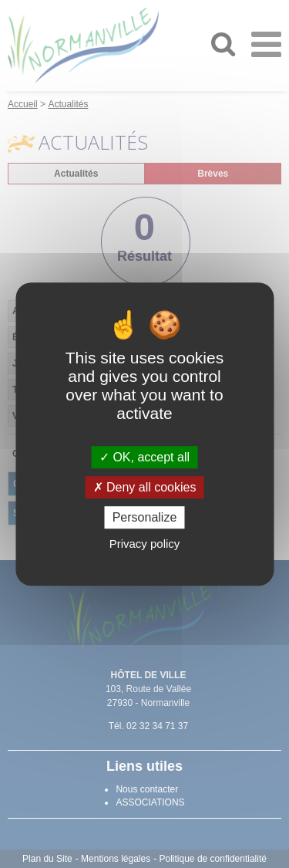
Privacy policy (145, 544)
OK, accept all (144, 457)
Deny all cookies (145, 487)
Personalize (145, 517)
